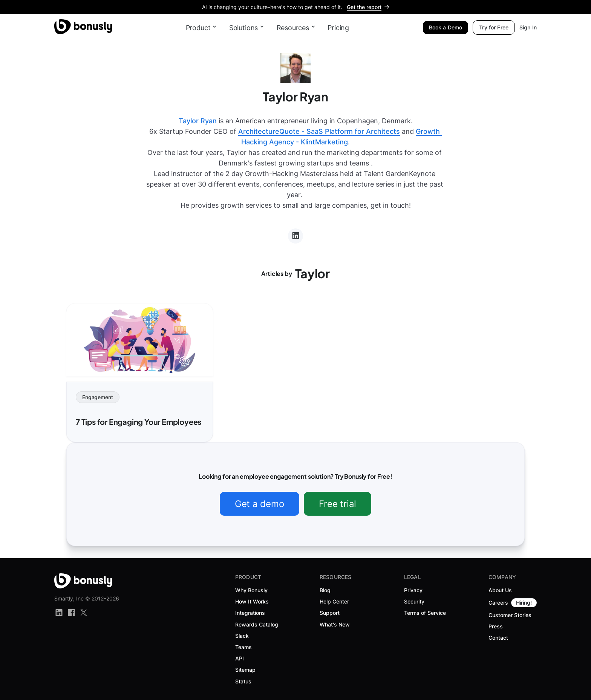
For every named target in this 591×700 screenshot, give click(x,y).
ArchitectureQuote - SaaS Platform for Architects (319, 131)
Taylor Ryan (198, 121)
